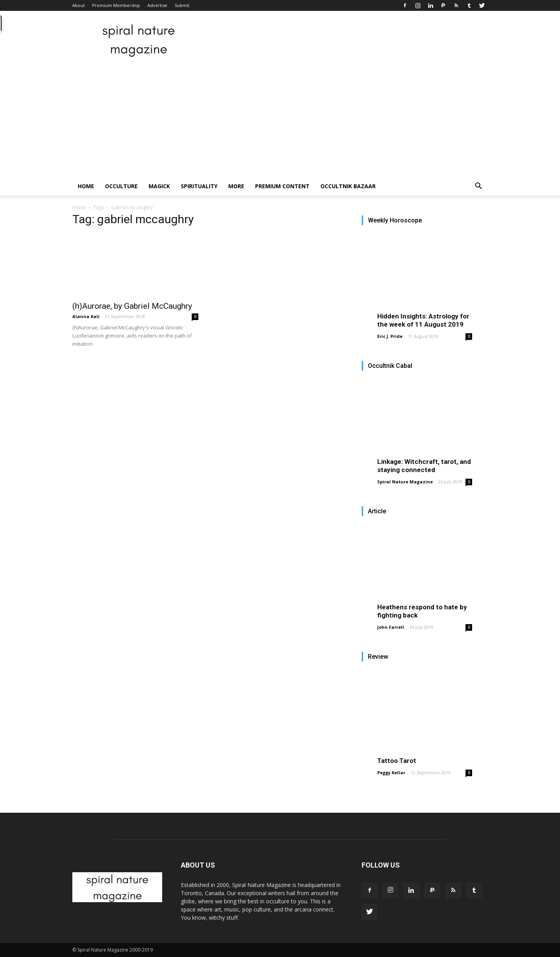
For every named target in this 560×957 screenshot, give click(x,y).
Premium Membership (116, 5)
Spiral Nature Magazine (405, 482)
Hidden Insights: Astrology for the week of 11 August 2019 (423, 320)
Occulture (121, 186)
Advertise (157, 5)
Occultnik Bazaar (348, 186)
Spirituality (199, 186)
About (79, 5)
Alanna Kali (86, 316)
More (236, 186)
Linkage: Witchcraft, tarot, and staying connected (424, 466)
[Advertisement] (280, 119)
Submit (182, 5)
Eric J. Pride (390, 336)
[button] (478, 187)
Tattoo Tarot (397, 761)
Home (86, 186)
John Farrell (391, 627)
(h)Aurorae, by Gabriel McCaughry (132, 306)
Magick (159, 186)
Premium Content (282, 186)
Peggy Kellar (391, 772)
